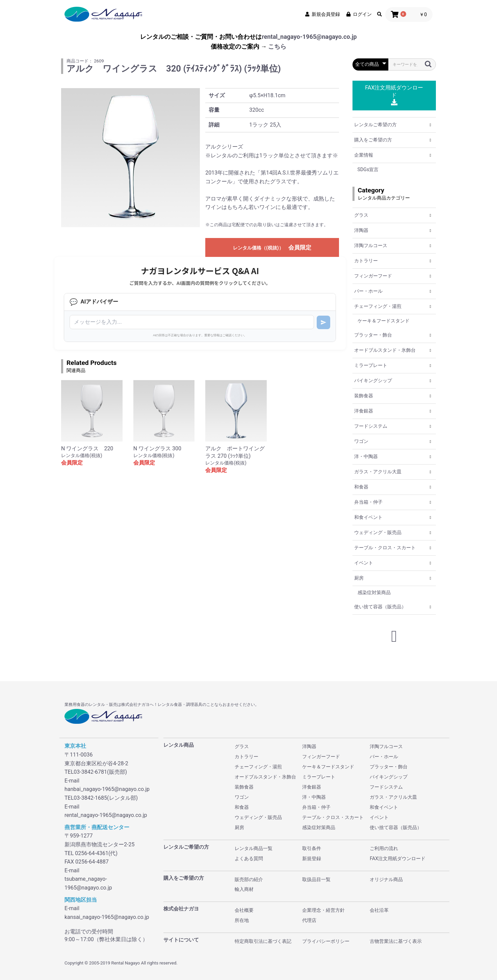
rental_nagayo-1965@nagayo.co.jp (309, 37)
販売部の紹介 (249, 879)
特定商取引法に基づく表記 (263, 941)
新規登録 (312, 858)
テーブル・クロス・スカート (385, 548)
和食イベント (368, 517)
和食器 (361, 487)
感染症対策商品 (374, 592)
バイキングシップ (373, 380)
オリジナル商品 (386, 879)
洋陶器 (361, 230)
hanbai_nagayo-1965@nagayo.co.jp (107, 789)
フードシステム (371, 426)
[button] (430, 125)
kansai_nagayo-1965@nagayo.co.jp (107, 917)
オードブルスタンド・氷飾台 (385, 350)
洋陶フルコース (371, 245)
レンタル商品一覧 (254, 848)
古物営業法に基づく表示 (396, 941)
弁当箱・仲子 (368, 502)
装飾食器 (364, 396)
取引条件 (312, 848)
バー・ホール (368, 291)
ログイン (359, 14)
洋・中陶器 (366, 456)
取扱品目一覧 (316, 879)
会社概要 (244, 910)
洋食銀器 (364, 411)
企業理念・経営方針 (323, 910)
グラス (361, 215)
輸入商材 (244, 889)
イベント (364, 563)
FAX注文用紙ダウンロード (394, 95)
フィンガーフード (373, 276)
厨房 (359, 578)
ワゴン (361, 441)
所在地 (242, 920)
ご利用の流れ (384, 848)
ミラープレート (371, 365)
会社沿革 (379, 910)
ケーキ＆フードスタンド (384, 321)
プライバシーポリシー (326, 941)
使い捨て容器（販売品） (380, 607)
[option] (131, 158)
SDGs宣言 (368, 169)
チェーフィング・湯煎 (378, 306)
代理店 (309, 920)
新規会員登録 (322, 14)
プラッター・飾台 (373, 335)
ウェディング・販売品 (378, 532)
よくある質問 (249, 858)
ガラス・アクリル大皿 (378, 472)
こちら (277, 46)
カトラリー (366, 261)
